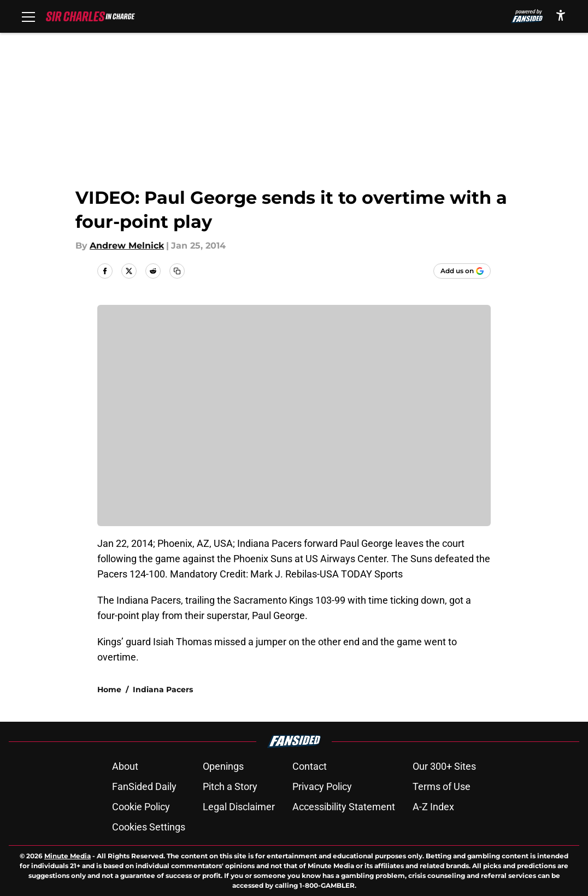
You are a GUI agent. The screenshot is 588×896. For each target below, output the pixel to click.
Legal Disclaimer (239, 807)
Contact (310, 766)
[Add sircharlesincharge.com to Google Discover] (462, 271)
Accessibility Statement (344, 807)
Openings (223, 766)
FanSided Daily (144, 786)
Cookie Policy (141, 807)
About (125, 766)
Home (109, 689)
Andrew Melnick (127, 246)
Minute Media (67, 856)
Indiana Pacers (163, 689)
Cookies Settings (149, 827)
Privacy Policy (322, 786)
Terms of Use (442, 786)
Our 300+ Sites (444, 766)
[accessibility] (561, 15)
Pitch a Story (230, 786)
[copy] (177, 271)
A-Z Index (433, 807)
